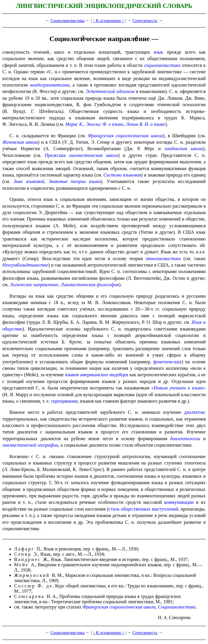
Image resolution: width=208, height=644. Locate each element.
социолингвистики (162, 65)
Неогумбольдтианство (25, 265)
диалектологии (185, 439)
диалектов (194, 412)
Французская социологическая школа (125, 136)
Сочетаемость (145, 21)
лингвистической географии (30, 445)
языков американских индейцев (97, 375)
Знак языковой (29, 181)
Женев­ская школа (20, 142)
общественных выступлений (150, 509)
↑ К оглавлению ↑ (109, 21)
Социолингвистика (68, 21)
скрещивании (64, 401)
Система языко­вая (122, 175)
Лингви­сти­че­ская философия (90, 285)
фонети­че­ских (168, 362)
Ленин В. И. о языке (145, 124)
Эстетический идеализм (110, 91)
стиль (114, 509)
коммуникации (179, 502)
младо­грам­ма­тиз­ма (50, 85)
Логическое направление (34, 285)
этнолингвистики (163, 259)
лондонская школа (184, 149)
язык (158, 52)
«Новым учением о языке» (178, 388)
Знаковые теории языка (75, 181)
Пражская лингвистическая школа (81, 155)
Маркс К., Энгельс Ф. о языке (94, 124)
